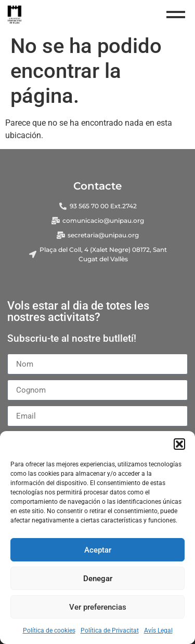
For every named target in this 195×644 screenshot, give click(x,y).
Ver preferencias (98, 607)
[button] (179, 444)
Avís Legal (158, 630)
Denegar (98, 579)
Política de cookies (49, 630)
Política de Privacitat (110, 630)
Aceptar (98, 550)
